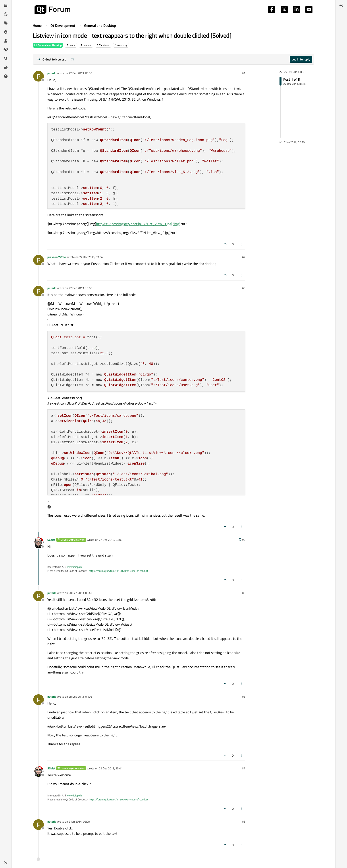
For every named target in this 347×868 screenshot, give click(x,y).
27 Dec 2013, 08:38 (80, 73)
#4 (244, 540)
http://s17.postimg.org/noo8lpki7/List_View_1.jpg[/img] (138, 224)
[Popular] (6, 32)
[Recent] (6, 14)
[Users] (6, 41)
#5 (244, 593)
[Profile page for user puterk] (39, 76)
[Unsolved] (6, 76)
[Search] (6, 58)
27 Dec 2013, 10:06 (80, 288)
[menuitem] (341, 5)
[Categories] (6, 5)
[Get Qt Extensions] (6, 67)
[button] (6, 863)
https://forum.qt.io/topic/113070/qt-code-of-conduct (119, 571)
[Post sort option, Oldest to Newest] (51, 59)
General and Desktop (48, 45)
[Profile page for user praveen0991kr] (39, 260)
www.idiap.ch (74, 567)
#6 (244, 697)
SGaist (51, 540)
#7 (244, 768)
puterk (52, 73)
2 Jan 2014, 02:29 (79, 821)
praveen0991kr (57, 257)
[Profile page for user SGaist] (39, 543)
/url (183, 224)
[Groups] (6, 50)
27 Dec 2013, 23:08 (111, 540)
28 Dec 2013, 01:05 (80, 697)
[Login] (341, 5)
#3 (244, 288)
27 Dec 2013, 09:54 (91, 257)
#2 (244, 257)
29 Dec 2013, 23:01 (111, 768)
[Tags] (6, 23)
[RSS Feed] (73, 59)
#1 (244, 73)
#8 (244, 821)
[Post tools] (241, 244)
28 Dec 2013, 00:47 (80, 593)
